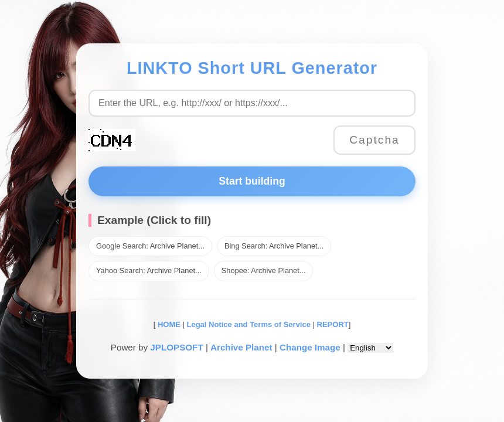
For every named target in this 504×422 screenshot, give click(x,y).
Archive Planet (241, 347)
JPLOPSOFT (176, 347)
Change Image (310, 347)
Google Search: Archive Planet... (150, 246)
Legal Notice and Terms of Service (249, 324)
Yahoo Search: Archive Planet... (149, 270)
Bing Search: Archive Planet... (274, 246)
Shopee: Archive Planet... (264, 270)
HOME (168, 324)
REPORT (333, 324)
